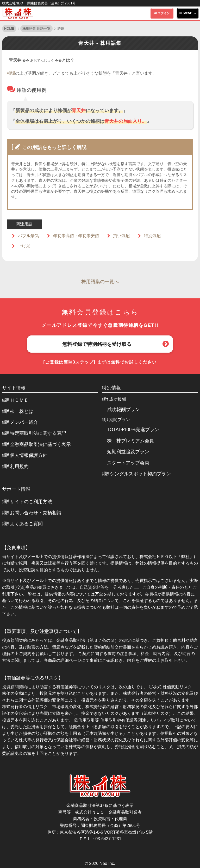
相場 (11, 73)
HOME (9, 28)
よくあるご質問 (26, 524)
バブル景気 (28, 236)
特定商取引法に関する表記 (38, 433)
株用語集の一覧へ (100, 282)
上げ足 (24, 246)
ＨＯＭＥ (19, 400)
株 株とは (22, 411)
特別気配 (152, 236)
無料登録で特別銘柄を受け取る (97, 344)
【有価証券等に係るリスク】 (33, 678)
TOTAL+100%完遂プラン (133, 430)
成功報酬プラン (123, 410)
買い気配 (121, 236)
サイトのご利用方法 (31, 502)
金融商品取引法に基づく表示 (40, 444)
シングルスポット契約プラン (140, 474)
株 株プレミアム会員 (130, 441)
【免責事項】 (16, 548)
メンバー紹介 (24, 422)
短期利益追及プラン (128, 452)
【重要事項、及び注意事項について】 (42, 631)
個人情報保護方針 (29, 455)
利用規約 (19, 467)
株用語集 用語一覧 (36, 28)
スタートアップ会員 (128, 463)
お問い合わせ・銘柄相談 (36, 513)
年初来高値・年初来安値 (76, 236)
